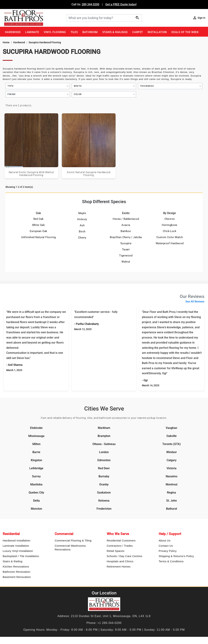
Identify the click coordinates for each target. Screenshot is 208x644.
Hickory (82, 219)
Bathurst (172, 509)
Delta (36, 501)
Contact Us (166, 546)
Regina (171, 493)
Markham (104, 428)
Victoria (172, 468)
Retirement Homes (119, 567)
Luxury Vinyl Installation (18, 551)
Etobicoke (36, 428)
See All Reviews (195, 302)
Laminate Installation (16, 546)
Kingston (36, 460)
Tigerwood (126, 256)
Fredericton (104, 509)
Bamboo (126, 231)
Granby (104, 484)
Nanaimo (172, 476)
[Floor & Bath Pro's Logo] (33, 18)
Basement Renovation (17, 577)
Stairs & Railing (13, 561)
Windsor (172, 452)
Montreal (172, 484)
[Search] (104, 18)
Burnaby (104, 476)
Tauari (126, 249)
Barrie (36, 452)
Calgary (172, 460)
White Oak (39, 225)
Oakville (172, 436)
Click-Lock (170, 231)
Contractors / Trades (120, 546)
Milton (36, 444)
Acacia (126, 225)
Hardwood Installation (16, 540)
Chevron (170, 219)
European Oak (39, 231)
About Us (165, 540)
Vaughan (171, 428)
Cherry (82, 238)
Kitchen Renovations (16, 567)
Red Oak (39, 219)
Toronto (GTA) (172, 444)
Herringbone (169, 225)
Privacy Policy (168, 551)
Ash (82, 225)
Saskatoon (104, 493)
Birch (82, 231)
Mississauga (36, 436)
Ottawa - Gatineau (104, 444)
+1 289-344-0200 (110, 623)
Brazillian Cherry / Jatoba (126, 237)
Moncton (36, 509)
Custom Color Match (170, 237)
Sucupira (126, 243)
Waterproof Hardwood (170, 243)
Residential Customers (121, 540)
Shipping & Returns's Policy (176, 556)
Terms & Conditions (171, 561)
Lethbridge (36, 468)
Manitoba (36, 484)
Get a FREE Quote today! (121, 4)
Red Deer (104, 468)
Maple (82, 213)
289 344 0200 (90, 4)
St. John (172, 501)
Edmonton (104, 460)
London (104, 452)
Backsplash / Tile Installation (21, 556)
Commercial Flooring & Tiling (73, 540)
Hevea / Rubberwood (126, 219)
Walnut (126, 262)
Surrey (36, 476)
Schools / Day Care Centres (125, 556)
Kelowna (104, 501)
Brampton (104, 436)
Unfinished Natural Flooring (39, 237)
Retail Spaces (116, 551)
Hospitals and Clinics (120, 561)
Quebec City (36, 493)
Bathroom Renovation (17, 572)
